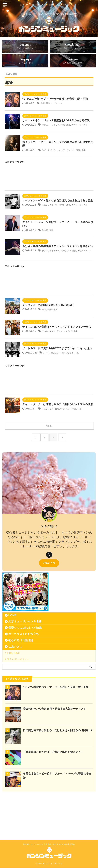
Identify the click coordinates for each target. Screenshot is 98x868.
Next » (50, 462)
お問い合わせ (15, 690)
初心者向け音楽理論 (21, 676)
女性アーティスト (72, 162)
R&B (45, 162)
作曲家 (46, 253)
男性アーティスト (57, 108)
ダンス (46, 278)
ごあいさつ (49, 599)
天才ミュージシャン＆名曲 (25, 657)
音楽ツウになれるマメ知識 (25, 664)
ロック (59, 133)
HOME (12, 651)
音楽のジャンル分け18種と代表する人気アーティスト (56, 750)
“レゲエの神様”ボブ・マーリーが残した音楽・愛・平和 (57, 104)
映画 (67, 133)
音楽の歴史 (54, 337)
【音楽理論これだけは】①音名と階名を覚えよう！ (55, 793)
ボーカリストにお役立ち (24, 670)
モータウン (63, 225)
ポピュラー (48, 133)
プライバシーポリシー (20, 699)
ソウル (52, 225)
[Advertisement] (49, 194)
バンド (74, 362)
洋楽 (43, 108)
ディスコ (64, 362)
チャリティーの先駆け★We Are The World (49, 332)
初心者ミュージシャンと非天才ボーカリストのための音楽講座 (49, 845)
